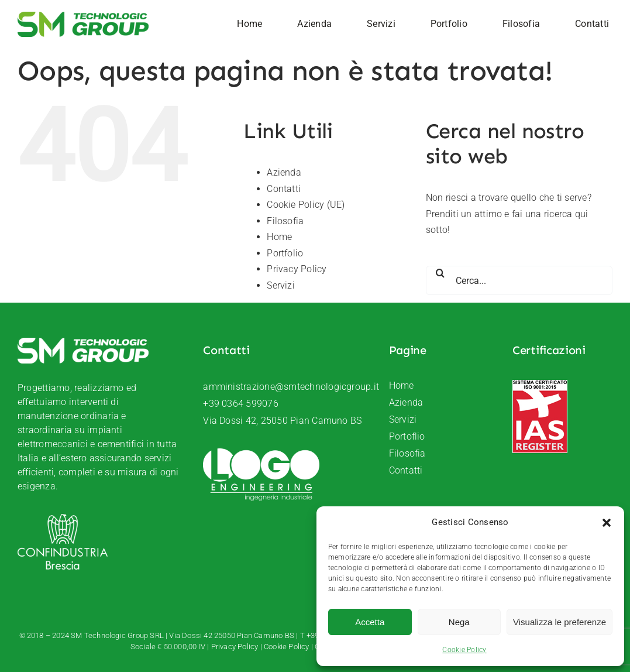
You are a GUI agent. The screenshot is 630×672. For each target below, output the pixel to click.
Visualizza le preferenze (560, 622)
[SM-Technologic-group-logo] (83, 16)
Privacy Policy (297, 269)
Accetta (370, 622)
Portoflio (407, 436)
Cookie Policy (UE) (306, 205)
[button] (607, 523)
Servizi (281, 285)
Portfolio (285, 253)
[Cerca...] (519, 280)
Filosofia (285, 221)
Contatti (284, 189)
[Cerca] (440, 273)
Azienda (284, 172)
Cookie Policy (464, 650)
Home (279, 237)
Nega (459, 622)
